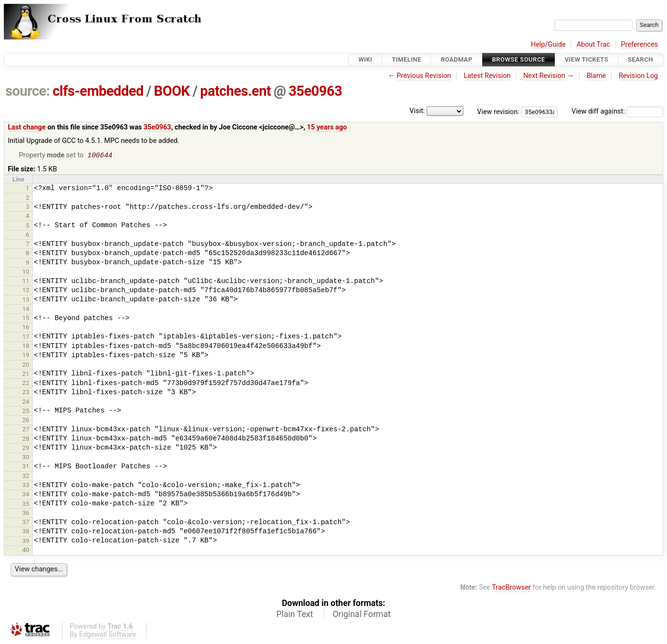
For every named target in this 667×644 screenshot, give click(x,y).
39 (26, 542)
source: (28, 91)
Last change (27, 127)
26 (26, 421)
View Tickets (587, 59)
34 (26, 495)
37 (26, 523)
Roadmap (457, 59)
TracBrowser (512, 588)
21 (26, 375)
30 (26, 458)
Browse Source (519, 59)
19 (26, 356)
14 (26, 310)
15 (26, 319)
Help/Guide (548, 45)
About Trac (593, 45)
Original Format (362, 615)
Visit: (417, 111)
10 (26, 273)
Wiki (365, 59)
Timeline (407, 59)
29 (26, 449)
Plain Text (295, 615)
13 (26, 301)
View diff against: (617, 111)
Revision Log (639, 76)
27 (26, 430)
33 (26, 486)
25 (26, 412)
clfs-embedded (98, 91)
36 (26, 514)
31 (26, 467)
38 (26, 532)
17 (26, 338)
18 (26, 347)
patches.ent (236, 91)
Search (641, 59)
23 (26, 393)
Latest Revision (487, 76)
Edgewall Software (108, 636)
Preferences (639, 45)
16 (26, 328)
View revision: (498, 111)
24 (26, 403)
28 (26, 440)
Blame (596, 76)
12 (26, 291)
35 (26, 505)
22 (26, 384)
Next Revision (544, 76)
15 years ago (327, 127)
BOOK (172, 91)
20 (26, 366)
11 (26, 282)
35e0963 (315, 91)
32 (26, 477)
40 (26, 551)
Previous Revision (424, 76)
